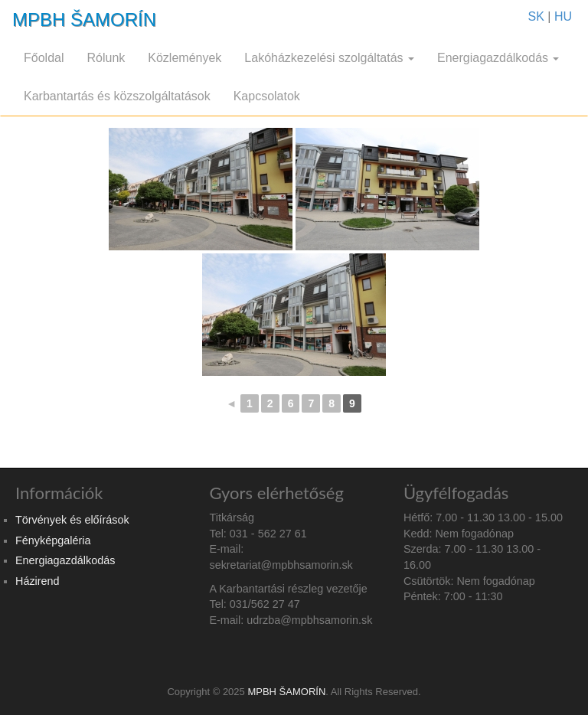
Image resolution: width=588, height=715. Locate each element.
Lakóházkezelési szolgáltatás (329, 58)
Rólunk (106, 58)
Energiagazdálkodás (498, 58)
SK (536, 16)
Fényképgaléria (53, 540)
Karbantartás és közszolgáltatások (117, 96)
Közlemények (185, 58)
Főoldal (44, 58)
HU (563, 16)
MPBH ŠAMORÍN (84, 20)
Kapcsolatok (267, 96)
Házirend (38, 581)
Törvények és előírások (72, 520)
